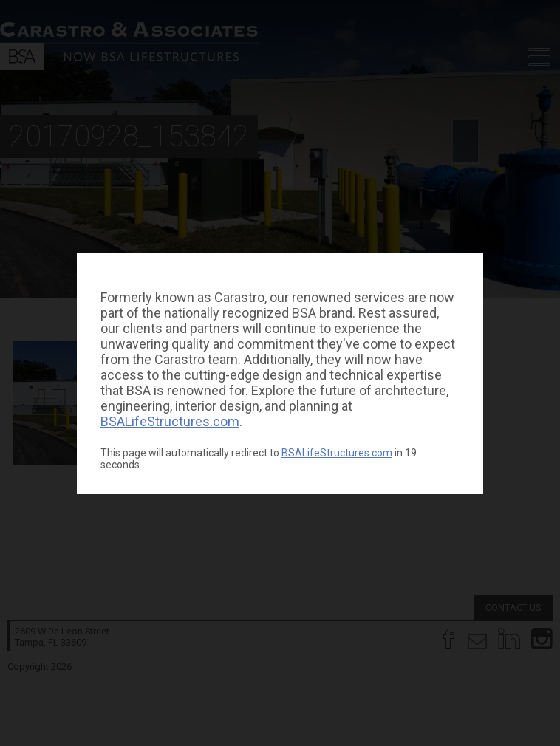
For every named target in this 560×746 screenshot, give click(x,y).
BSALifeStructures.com (170, 421)
